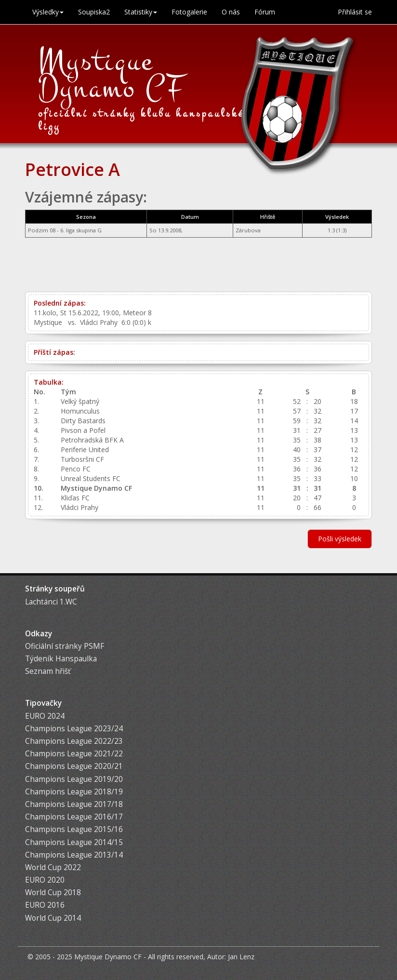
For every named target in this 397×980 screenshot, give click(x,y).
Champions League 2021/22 (74, 754)
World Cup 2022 (53, 867)
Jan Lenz (241, 957)
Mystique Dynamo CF (112, 75)
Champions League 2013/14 (74, 855)
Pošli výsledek (340, 539)
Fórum (265, 12)
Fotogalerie (189, 12)
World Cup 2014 (53, 918)
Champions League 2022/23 (74, 741)
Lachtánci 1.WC (51, 602)
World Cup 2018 (53, 893)
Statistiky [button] (141, 12)
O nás (231, 12)
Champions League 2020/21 (74, 766)
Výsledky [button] (48, 12)
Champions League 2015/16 (74, 829)
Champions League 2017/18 (74, 804)
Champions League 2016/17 (74, 817)
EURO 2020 (45, 880)
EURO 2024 (45, 716)
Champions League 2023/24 (74, 729)
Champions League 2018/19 (74, 792)
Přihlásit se (355, 12)
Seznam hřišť (48, 671)
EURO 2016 (45, 905)
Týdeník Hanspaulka (61, 659)
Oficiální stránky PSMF (65, 646)
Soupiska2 (94, 12)
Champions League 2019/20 (74, 779)
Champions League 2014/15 (74, 842)
